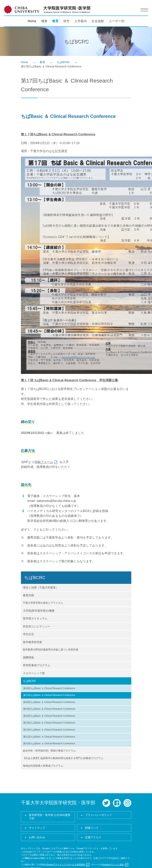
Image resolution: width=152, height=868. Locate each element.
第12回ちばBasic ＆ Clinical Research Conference (49, 730)
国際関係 (28, 657)
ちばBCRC (63, 62)
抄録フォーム (44, 462)
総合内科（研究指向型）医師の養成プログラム (49, 751)
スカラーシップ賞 (34, 673)
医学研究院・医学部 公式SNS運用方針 (50, 817)
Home (32, 21)
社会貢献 (98, 21)
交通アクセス (93, 837)
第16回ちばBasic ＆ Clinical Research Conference (49, 702)
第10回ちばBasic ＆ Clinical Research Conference (49, 744)
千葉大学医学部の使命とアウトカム (43, 603)
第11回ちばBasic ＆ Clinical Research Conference (49, 737)
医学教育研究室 (33, 642)
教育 (55, 21)
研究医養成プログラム (37, 665)
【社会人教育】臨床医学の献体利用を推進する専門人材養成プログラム (63, 758)
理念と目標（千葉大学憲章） (41, 588)
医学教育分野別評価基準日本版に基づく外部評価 (51, 650)
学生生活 (28, 634)
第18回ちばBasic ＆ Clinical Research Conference (49, 688)
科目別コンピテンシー (37, 626)
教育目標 (28, 595)
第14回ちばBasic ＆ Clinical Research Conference (49, 716)
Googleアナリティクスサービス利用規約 (66, 865)
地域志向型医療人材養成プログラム (43, 766)
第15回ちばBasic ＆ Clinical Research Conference (49, 709)
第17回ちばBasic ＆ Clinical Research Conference (49, 695)
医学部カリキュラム (35, 618)
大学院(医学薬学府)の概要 (39, 611)
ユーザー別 (117, 21)
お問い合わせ (37, 837)
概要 (44, 21)
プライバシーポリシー (99, 815)
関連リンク (92, 828)
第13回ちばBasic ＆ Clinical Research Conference (49, 723)
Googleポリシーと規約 (113, 865)
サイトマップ (37, 828)
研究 (66, 21)
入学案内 (81, 21)
